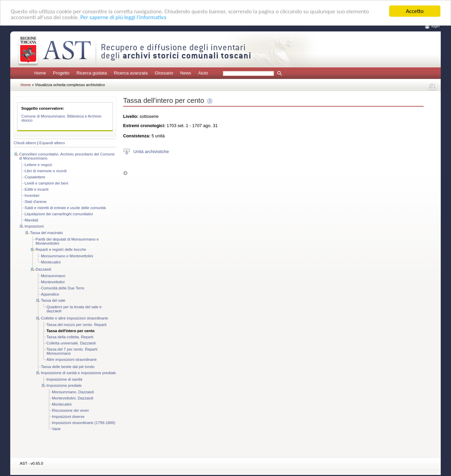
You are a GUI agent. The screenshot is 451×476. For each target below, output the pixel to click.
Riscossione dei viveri (70, 410)
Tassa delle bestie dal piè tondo (68, 367)
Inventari (32, 195)
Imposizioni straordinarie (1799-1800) (84, 423)
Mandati (31, 220)
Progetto (61, 73)
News (186, 73)
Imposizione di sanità (64, 379)
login (436, 26)
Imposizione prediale (64, 385)
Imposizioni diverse (68, 417)
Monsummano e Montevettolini (67, 256)
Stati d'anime (36, 202)
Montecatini (51, 262)
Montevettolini (53, 282)
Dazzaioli (43, 269)
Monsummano (53, 276)
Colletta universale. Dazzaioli (71, 343)
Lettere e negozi (38, 165)
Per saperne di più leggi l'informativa (123, 17)
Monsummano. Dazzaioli (73, 392)
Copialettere (35, 177)
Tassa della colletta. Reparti (70, 337)
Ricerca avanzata (131, 73)
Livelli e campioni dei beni (47, 183)
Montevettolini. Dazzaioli (73, 398)
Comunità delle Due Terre (63, 288)
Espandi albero (52, 143)
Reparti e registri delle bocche (61, 249)
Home (40, 73)
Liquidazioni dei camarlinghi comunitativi (59, 214)
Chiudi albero (25, 143)
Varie (56, 429)
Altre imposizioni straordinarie (72, 359)
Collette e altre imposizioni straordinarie (75, 318)
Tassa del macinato (47, 233)
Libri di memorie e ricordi (45, 171)
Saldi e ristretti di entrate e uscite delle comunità (65, 208)
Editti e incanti (37, 189)
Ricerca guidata (92, 73)
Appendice (50, 294)
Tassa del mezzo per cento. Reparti (76, 325)
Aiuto (203, 73)
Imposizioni (34, 226)
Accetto (415, 11)
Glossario (164, 73)
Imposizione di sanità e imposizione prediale (78, 373)
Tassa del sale (53, 300)
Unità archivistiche (151, 151)
